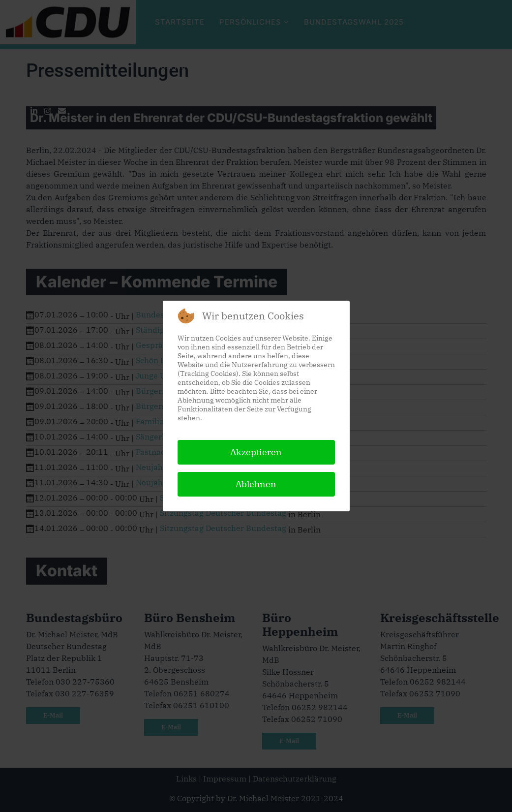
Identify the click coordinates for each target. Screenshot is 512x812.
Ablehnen (256, 484)
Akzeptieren (256, 452)
